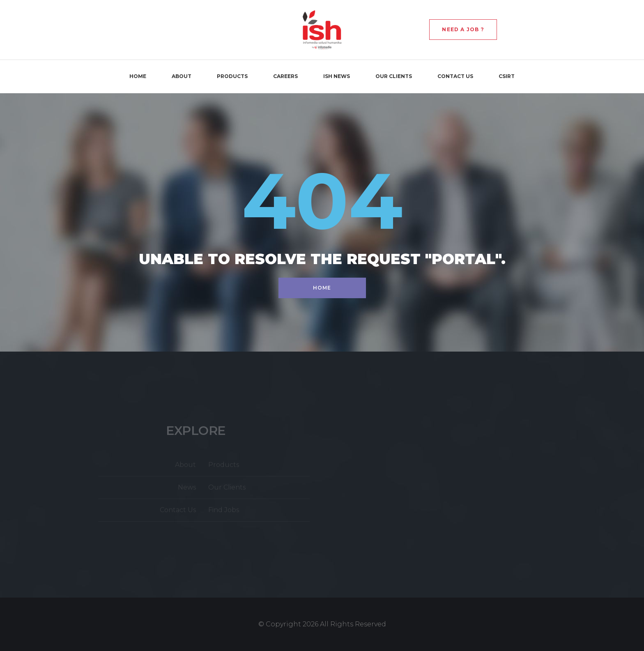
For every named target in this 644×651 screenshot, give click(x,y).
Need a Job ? (463, 29)
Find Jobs (224, 512)
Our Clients (394, 76)
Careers (285, 76)
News (187, 489)
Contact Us (455, 76)
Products (232, 76)
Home (138, 76)
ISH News (337, 76)
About (182, 76)
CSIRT (507, 76)
